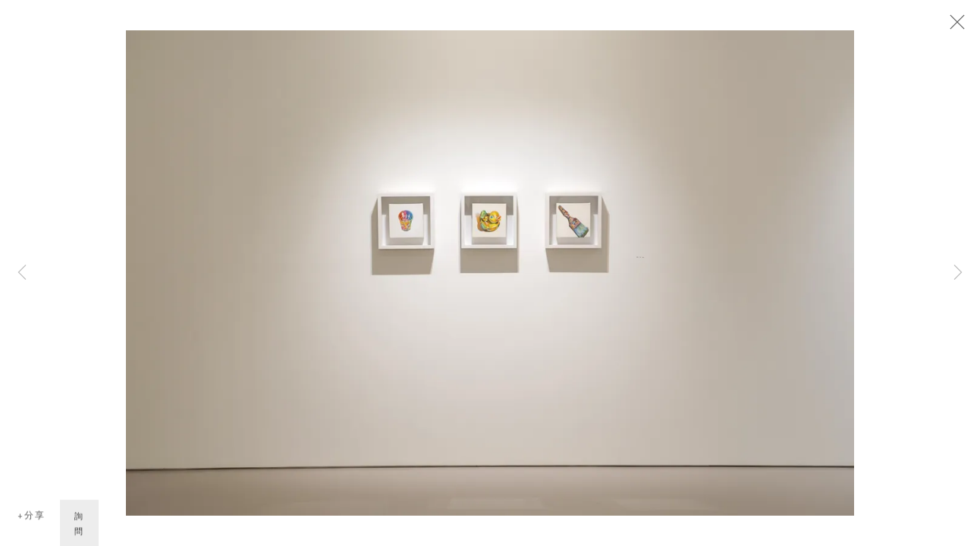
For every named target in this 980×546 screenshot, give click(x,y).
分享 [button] (35, 516)
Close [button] (953, 27)
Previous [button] (22, 273)
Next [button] (958, 273)
